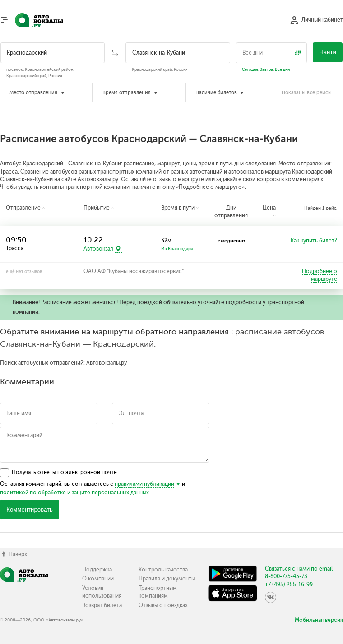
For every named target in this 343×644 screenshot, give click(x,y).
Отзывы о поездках (163, 605)
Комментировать (30, 509)
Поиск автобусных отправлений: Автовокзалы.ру (63, 363)
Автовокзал (98, 249)
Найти (328, 52)
